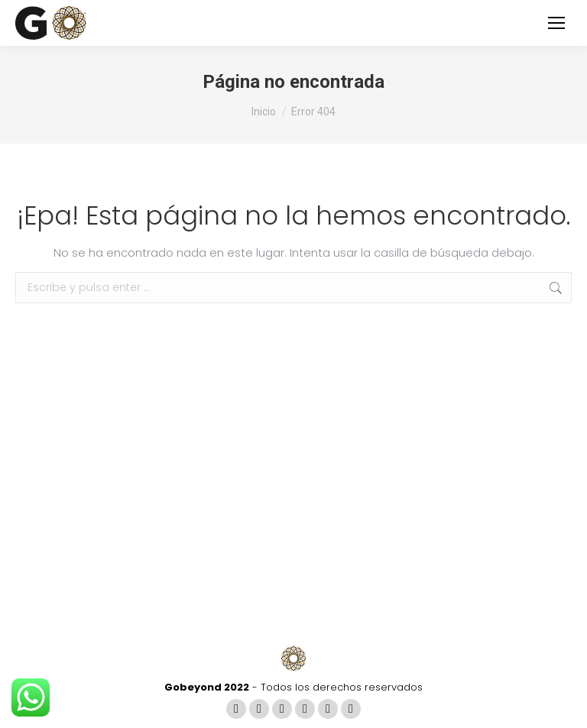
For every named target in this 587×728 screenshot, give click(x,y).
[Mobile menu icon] (556, 23)
